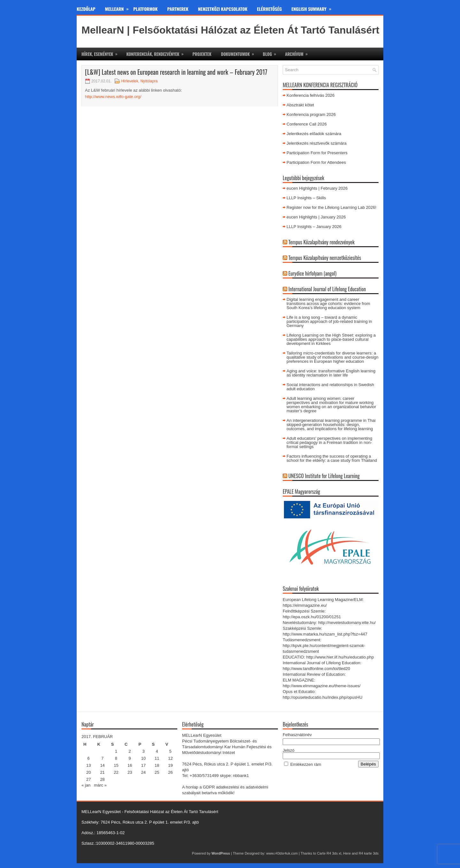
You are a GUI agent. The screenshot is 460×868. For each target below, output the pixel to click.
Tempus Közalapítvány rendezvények (322, 242)
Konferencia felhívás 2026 (310, 95)
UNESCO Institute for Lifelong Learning (324, 476)
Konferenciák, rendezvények (157, 52)
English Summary (314, 8)
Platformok (145, 9)
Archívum (298, 52)
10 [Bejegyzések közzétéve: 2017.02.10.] (143, 758)
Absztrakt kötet (300, 105)
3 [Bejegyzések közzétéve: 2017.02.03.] (143, 751)
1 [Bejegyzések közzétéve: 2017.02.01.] (116, 751)
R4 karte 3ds (369, 853)
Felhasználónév (297, 735)
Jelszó (289, 750)
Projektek (202, 54)
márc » (100, 785)
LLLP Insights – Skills (306, 198)
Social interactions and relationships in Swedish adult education (330, 387)
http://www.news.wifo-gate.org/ (113, 97)
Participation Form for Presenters (317, 153)
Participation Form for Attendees (316, 162)
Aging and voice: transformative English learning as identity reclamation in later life (331, 373)
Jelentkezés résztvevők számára (317, 143)
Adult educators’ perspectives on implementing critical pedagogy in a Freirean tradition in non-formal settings (329, 442)
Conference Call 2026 (307, 124)
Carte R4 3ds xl (329, 853)
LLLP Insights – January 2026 (314, 227)
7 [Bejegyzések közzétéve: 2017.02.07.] (102, 758)
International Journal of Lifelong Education (327, 289)
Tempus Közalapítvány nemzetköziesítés (325, 258)
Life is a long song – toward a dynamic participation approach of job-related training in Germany (329, 321)
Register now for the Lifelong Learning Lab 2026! (332, 207)
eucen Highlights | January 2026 (316, 217)
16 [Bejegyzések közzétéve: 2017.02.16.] (130, 765)
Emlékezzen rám (306, 764)
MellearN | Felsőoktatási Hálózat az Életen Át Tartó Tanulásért (230, 30)
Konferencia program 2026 (311, 114)
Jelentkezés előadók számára (314, 134)
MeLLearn (119, 8)
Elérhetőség (269, 9)
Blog (272, 52)
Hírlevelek (130, 81)
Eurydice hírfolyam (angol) (312, 273)
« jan (86, 785)
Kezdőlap (86, 9)
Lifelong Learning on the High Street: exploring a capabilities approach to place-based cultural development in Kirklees (331, 339)
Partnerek (178, 9)
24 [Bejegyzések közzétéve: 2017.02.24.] (143, 772)
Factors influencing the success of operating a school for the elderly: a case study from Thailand (332, 458)
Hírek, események (101, 52)
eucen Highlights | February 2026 (317, 188)
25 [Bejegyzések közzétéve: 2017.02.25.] (157, 772)
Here (347, 853)
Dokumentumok (240, 52)
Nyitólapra (149, 81)
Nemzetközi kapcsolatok (223, 9)
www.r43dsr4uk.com (282, 853)
